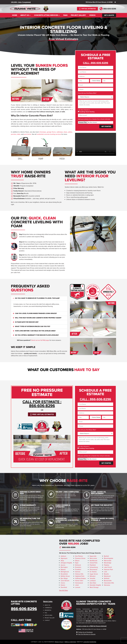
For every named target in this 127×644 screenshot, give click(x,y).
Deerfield (64, 587)
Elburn (77, 561)
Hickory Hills (79, 574)
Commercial (48, 608)
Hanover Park (108, 570)
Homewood (79, 583)
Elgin (77, 563)
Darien (63, 585)
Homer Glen (79, 581)
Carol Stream (65, 581)
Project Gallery (78, 15)
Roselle (106, 574)
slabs (19, 134)
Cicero (63, 583)
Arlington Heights (66, 563)
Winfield (107, 578)
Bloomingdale (109, 558)
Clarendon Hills (109, 583)
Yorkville (92, 578)
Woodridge (108, 563)
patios (70, 132)
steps (65, 132)
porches (14, 134)
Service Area (48, 615)
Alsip (62, 561)
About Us (26, 15)
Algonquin (64, 558)
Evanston (78, 567)
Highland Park (80, 576)
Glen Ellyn (93, 583)
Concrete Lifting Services (47, 15)
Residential (48, 610)
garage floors (51, 132)
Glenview (107, 585)
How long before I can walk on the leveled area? (35, 331)
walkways (60, 132)
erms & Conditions (70, 642)
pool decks (28, 134)
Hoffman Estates (81, 578)
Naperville (93, 556)
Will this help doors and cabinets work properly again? (38, 318)
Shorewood (93, 570)
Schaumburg (94, 567)
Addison (63, 556)
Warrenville (108, 561)
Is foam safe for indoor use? (27, 322)
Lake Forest (108, 567)
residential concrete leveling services (49, 134)
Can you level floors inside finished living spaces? (36, 313)
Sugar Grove (94, 574)
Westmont (107, 576)
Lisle (105, 572)
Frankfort (78, 570)
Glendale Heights (95, 585)
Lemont (78, 587)
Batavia (63, 570)
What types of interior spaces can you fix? (33, 326)
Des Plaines (79, 556)
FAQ (46, 613)
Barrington (64, 567)
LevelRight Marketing (90, 642)
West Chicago (94, 587)
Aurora (63, 565)
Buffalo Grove (65, 576)
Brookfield (64, 574)
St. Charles (93, 572)
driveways (43, 132)
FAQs (65, 15)
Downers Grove (80, 558)
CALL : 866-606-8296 (96, 63)
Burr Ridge (64, 578)
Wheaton (93, 576)
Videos (92, 15)
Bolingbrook (65, 572)
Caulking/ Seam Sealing (87, 112)
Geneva (78, 572)
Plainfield (93, 565)
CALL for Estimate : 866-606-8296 (42, 404)
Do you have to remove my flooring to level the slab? (37, 298)
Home (15, 15)
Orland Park (93, 563)
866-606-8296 (110, 9)
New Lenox (93, 558)
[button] (39, 298)
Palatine (107, 565)
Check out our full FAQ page (40, 340)
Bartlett (106, 556)
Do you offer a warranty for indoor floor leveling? (37, 335)
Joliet (77, 585)
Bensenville (108, 581)
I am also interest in (84, 110)
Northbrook (93, 561)
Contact (47, 620)
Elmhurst (78, 565)
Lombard (93, 581)
